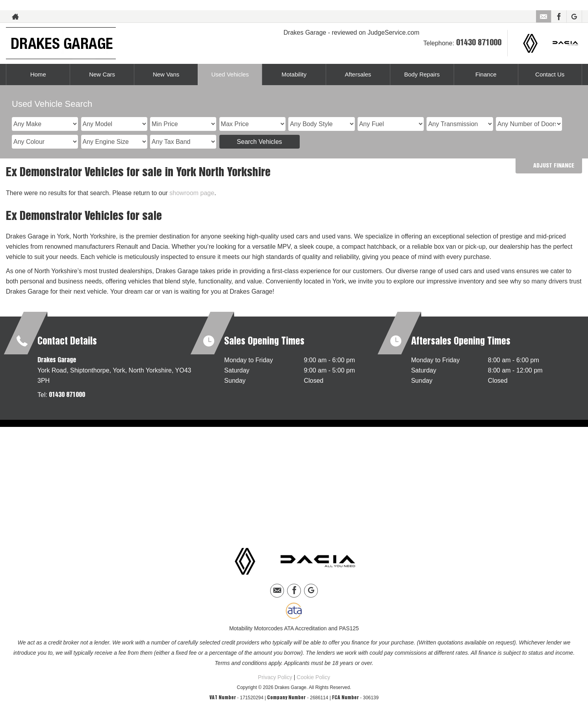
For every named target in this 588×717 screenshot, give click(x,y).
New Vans (166, 74)
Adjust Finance (554, 166)
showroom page (192, 193)
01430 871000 (479, 43)
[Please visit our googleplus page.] (574, 17)
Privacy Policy (275, 677)
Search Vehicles (259, 142)
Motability (294, 74)
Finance (486, 74)
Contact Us (550, 74)
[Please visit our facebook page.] (559, 17)
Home (38, 74)
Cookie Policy (313, 677)
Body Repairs (422, 74)
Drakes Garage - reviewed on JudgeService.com (352, 33)
